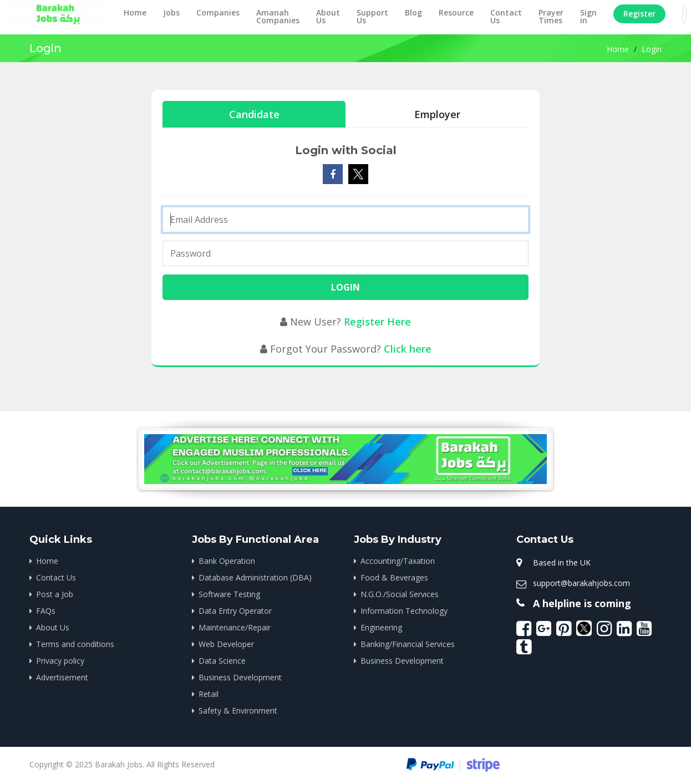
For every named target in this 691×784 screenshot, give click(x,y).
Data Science (222, 661)
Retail (209, 694)
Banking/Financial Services (408, 644)
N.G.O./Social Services (400, 594)
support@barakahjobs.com (581, 583)
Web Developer (226, 644)
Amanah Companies (278, 16)
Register (639, 14)
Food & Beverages (394, 577)
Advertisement (62, 677)
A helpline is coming (582, 603)
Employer (437, 114)
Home (135, 12)
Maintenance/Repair (235, 627)
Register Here (377, 322)
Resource (456, 12)
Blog (413, 12)
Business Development (240, 677)
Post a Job (55, 594)
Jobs (171, 12)
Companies (218, 12)
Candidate (254, 114)
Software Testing (229, 594)
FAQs (46, 611)
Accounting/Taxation (398, 561)
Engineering (381, 627)
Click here (408, 349)
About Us (328, 16)
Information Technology (404, 611)
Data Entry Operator (235, 611)
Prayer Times (551, 16)
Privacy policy (60, 661)
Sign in (588, 16)
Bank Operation (227, 561)
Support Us (372, 16)
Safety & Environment (238, 711)
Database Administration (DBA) (255, 577)
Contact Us (506, 16)
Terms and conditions (75, 644)
